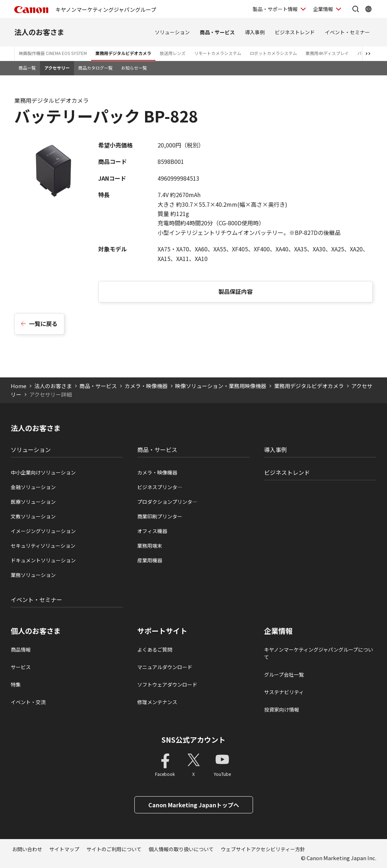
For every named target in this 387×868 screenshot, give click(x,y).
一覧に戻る (43, 323)
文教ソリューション (33, 516)
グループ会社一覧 (284, 674)
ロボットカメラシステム (273, 53)
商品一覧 (27, 68)
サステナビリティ (284, 692)
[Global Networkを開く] (368, 9)
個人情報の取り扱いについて (181, 849)
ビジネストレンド (295, 32)
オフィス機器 (152, 531)
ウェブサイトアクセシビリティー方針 (263, 849)
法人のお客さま (39, 32)
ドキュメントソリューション (43, 560)
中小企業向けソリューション (43, 472)
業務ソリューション (33, 575)
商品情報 (21, 649)
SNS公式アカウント (193, 740)
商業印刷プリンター (160, 516)
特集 (16, 684)
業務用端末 (150, 546)
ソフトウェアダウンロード (167, 684)
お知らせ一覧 (134, 68)
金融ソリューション (33, 487)
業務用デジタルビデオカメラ (123, 53)
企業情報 (278, 631)
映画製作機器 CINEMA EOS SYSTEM (53, 53)
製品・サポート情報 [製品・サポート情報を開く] (275, 9)
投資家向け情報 (282, 709)
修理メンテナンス (157, 702)
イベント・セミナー (347, 32)
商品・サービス (217, 32)
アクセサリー (57, 68)
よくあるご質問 (155, 649)
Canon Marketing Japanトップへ (194, 805)
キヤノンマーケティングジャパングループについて (319, 653)
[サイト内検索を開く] (356, 9)
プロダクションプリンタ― (167, 502)
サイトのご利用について (114, 849)
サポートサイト (162, 631)
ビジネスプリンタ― (160, 487)
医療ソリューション (33, 502)
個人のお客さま (36, 631)
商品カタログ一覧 (95, 68)
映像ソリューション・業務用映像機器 (221, 386)
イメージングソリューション (43, 531)
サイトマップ (64, 849)
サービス (21, 667)
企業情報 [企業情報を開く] (323, 9)
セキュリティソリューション (43, 546)
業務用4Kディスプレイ (327, 53)
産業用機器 (150, 560)
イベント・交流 (28, 702)
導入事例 (255, 32)
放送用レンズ (173, 53)
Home (19, 386)
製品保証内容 (235, 291)
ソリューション (172, 32)
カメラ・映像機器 (146, 386)
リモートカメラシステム (218, 53)
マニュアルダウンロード (165, 667)
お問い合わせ (27, 849)
